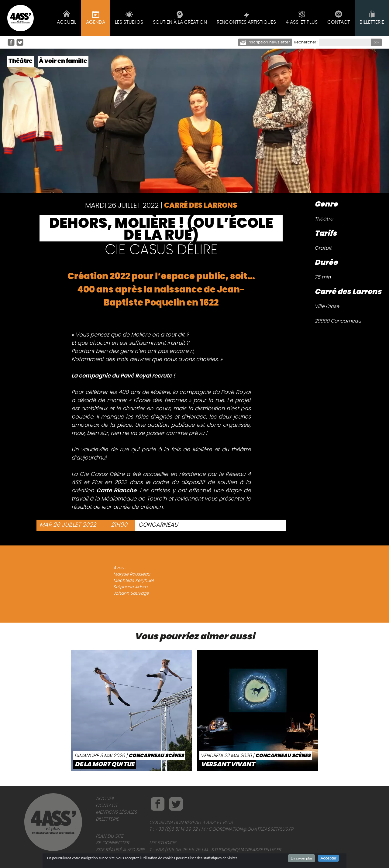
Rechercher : (306, 42)
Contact (107, 806)
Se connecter (112, 843)
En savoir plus (301, 858)
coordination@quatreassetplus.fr (251, 829)
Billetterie (107, 819)
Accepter (328, 858)
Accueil (105, 799)
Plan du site (110, 836)
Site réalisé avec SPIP (120, 850)
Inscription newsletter (265, 42)
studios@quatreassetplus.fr (246, 850)
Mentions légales (116, 812)
